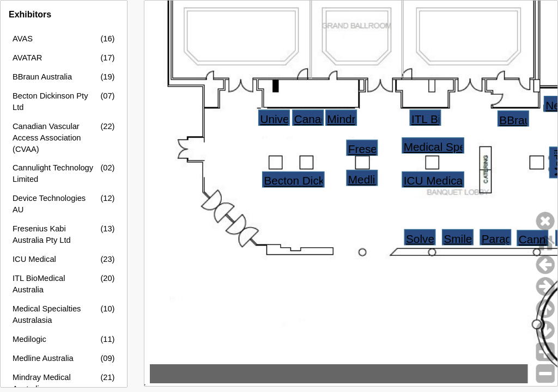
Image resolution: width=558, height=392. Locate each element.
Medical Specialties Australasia (47, 314)
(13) (107, 229)
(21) (107, 377)
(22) (107, 126)
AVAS (23, 39)
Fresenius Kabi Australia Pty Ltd (42, 234)
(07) (107, 96)
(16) (107, 39)
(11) (107, 339)
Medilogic (29, 339)
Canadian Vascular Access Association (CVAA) (47, 138)
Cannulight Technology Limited (53, 173)
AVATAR (27, 58)
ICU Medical (34, 259)
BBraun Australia (42, 77)
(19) (107, 77)
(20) (107, 278)
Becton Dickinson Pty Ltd (50, 102)
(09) (107, 358)
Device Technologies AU (49, 204)
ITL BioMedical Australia (39, 284)
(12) (107, 198)
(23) (107, 259)
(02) (107, 168)
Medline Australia (43, 358)
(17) (107, 58)
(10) (107, 309)
